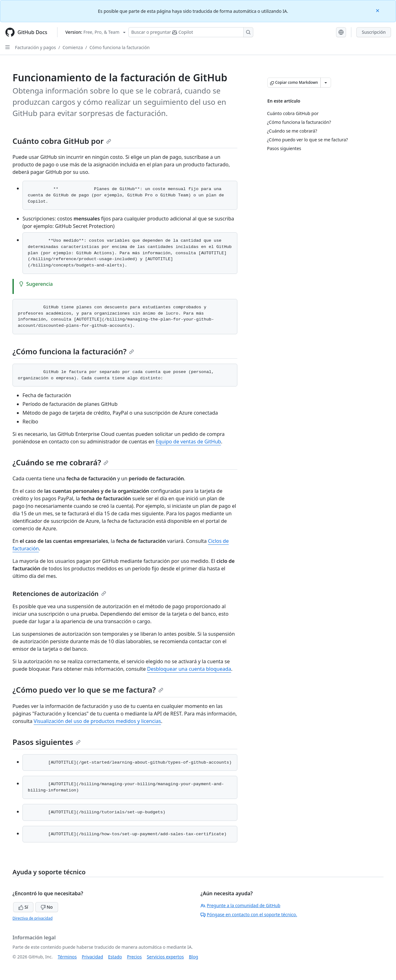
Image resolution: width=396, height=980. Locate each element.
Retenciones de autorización (59, 594)
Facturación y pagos (35, 47)
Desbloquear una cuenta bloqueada (189, 669)
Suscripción (374, 32)
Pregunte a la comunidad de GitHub (240, 905)
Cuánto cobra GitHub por (62, 141)
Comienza (73, 47)
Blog (194, 957)
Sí (23, 907)
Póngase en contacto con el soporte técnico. (249, 914)
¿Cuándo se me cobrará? (60, 462)
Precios (134, 957)
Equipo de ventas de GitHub (188, 442)
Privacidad (92, 957)
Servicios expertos (165, 957)
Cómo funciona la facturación (119, 47)
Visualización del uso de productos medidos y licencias (97, 721)
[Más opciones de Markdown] (326, 83)
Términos (67, 957)
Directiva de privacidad (32, 918)
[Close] (378, 10)
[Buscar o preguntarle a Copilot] (191, 32)
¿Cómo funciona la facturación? (73, 351)
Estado (115, 957)
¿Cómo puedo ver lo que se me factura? (88, 690)
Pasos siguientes (47, 742)
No (47, 907)
